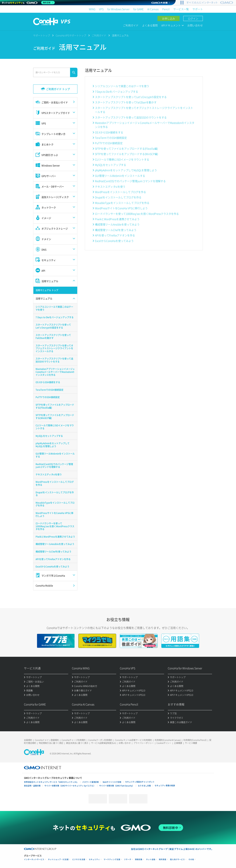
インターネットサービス (34, 859)
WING (92, 9)
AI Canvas (153, 9)
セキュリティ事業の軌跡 (165, 785)
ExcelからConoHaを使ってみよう (114, 241)
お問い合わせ (195, 25)
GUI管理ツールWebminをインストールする (120, 176)
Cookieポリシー (164, 743)
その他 (191, 859)
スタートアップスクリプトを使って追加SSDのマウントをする (131, 117)
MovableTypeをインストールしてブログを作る (122, 203)
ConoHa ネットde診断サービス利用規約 (133, 740)
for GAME (138, 9)
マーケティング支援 (112, 859)
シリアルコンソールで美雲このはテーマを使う (122, 86)
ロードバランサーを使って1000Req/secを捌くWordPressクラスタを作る (137, 214)
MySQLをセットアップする (111, 165)
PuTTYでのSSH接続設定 (109, 143)
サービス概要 (191, 743)
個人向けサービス (177, 859)
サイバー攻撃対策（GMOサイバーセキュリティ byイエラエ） (70, 786)
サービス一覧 (181, 9)
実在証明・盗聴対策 (32, 786)
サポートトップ (42, 35)
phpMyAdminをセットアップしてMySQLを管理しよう (126, 170)
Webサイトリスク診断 (112, 782)
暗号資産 (163, 859)
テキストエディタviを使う (110, 187)
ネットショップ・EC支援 (58, 859)
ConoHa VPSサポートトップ (71, 35)
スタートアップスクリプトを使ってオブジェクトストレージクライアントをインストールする (144, 110)
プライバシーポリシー (144, 743)
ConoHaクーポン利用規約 (100, 740)
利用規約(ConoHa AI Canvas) (168, 740)
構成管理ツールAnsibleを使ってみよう (117, 224)
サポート (198, 9)
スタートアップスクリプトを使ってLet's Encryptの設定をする (131, 97)
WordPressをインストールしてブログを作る (120, 192)
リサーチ (128, 859)
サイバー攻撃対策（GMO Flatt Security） (117, 786)
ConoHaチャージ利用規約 (74, 740)
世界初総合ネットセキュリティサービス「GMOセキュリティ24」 (51, 782)
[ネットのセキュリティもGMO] (28, 3)
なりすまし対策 (144, 786)
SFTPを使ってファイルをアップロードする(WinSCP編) (126, 154)
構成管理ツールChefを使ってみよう (116, 230)
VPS (101, 9)
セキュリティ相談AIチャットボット (140, 782)
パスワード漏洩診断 (91, 782)
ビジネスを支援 (79, 859)
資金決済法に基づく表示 (77, 743)
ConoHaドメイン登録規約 (47, 740)
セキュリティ (94, 859)
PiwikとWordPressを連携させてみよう (117, 219)
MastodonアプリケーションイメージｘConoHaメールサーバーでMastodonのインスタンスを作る (145, 125)
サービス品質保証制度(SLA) (103, 743)
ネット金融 (151, 859)
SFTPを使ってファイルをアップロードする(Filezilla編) (126, 149)
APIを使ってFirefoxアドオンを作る (115, 235)
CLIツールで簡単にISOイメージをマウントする (122, 159)
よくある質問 (150, 25)
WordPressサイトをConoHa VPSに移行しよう (121, 208)
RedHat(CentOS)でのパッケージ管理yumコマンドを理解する (130, 181)
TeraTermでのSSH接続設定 (111, 138)
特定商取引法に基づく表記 (51, 743)
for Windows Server (118, 9)
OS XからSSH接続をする (109, 132)
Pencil (166, 9)
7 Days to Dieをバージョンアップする (117, 92)
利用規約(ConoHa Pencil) (195, 740)
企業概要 (178, 743)
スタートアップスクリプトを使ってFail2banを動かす (126, 102)
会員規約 (28, 740)
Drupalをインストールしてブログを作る (118, 197)
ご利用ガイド (131, 25)
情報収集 (139, 859)
